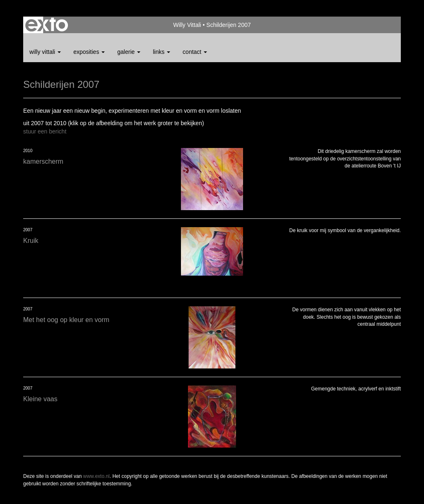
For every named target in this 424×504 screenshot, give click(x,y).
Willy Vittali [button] (45, 52)
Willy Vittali (187, 25)
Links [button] (161, 52)
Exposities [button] (89, 52)
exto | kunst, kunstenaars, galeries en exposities (47, 25)
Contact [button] (195, 52)
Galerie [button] (129, 52)
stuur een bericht (45, 131)
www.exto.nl (96, 476)
